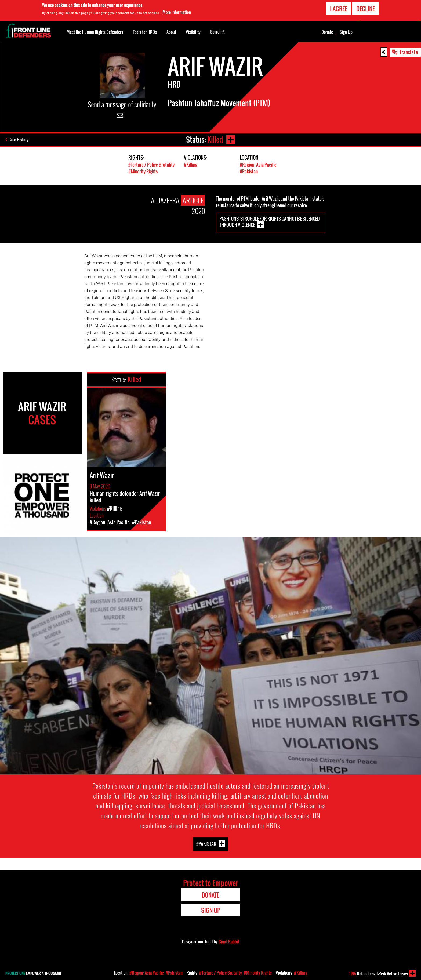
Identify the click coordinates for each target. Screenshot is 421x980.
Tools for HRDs (145, 32)
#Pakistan (249, 171)
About (171, 32)
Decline (366, 9)
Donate (327, 32)
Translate (409, 52)
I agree (339, 9)
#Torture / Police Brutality (151, 165)
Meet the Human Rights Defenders (95, 32)
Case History (18, 140)
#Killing (191, 165)
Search (217, 31)
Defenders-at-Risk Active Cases (378, 974)
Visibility (193, 32)
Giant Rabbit (229, 942)
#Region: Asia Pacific (258, 165)
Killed (215, 139)
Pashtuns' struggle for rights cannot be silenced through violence (269, 222)
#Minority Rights (143, 171)
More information (177, 12)
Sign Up (346, 32)
